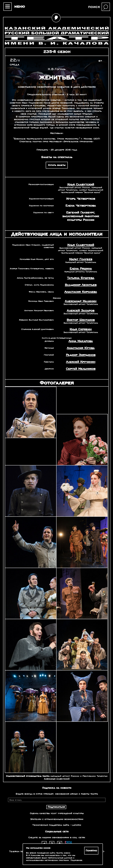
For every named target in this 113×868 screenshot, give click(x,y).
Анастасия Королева (81, 292)
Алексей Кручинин (81, 362)
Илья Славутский (81, 184)
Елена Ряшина (81, 269)
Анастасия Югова (81, 348)
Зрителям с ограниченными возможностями (57, 819)
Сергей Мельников (81, 369)
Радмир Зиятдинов (81, 355)
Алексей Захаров (81, 311)
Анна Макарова (81, 341)
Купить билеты (57, 165)
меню (20, 6)
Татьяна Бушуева (81, 278)
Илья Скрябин (81, 329)
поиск (94, 7)
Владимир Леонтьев (81, 285)
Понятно (91, 851)
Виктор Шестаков (81, 320)
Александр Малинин (81, 301)
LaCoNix (76, 825)
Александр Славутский (57, 779)
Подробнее (76, 860)
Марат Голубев (81, 259)
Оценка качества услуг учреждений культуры (57, 813)
